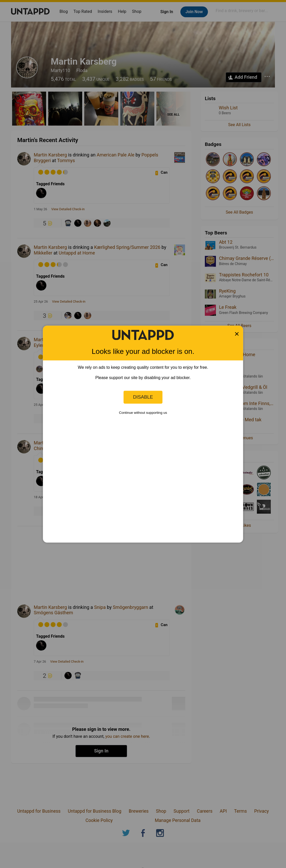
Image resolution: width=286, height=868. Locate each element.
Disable (143, 397)
